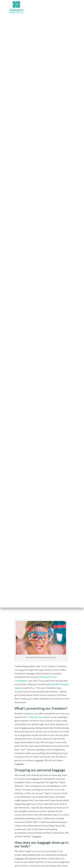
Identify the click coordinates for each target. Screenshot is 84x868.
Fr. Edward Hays (35, 717)
